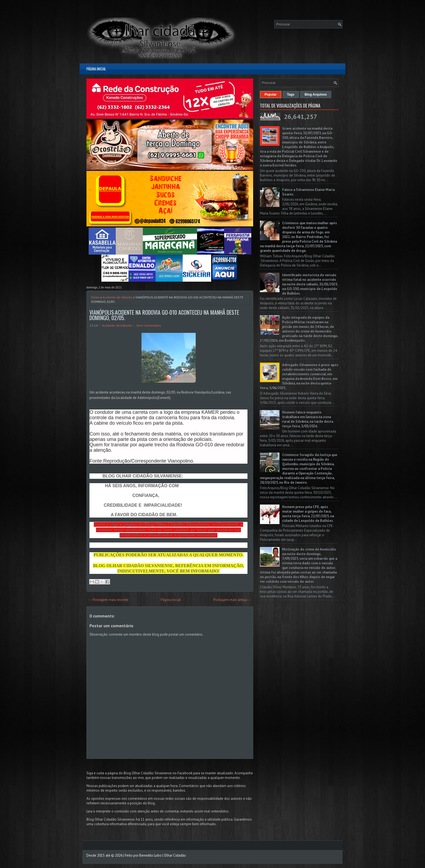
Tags (291, 95)
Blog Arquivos (316, 95)
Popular (271, 95)
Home (95, 297)
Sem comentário (149, 325)
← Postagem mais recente (108, 600)
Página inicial (96, 69)
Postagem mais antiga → (232, 600)
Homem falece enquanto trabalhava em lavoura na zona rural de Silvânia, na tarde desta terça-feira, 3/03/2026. (308, 419)
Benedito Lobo (150, 855)
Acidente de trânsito (117, 297)
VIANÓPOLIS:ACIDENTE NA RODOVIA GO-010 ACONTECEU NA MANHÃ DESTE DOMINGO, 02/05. (164, 315)
